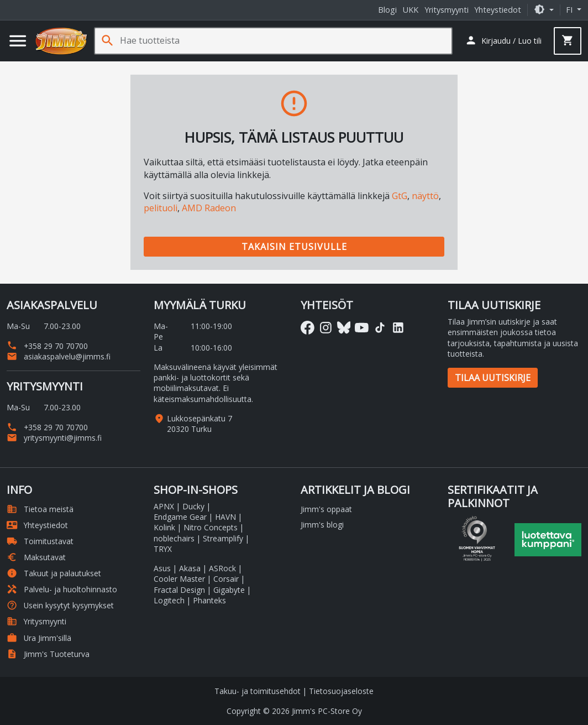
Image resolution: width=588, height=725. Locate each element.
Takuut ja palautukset (54, 573)
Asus (162, 568)
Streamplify (223, 538)
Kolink (164, 527)
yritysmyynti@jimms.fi (54, 438)
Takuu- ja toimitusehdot (258, 691)
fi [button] (570, 10)
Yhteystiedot (498, 10)
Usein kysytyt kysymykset (60, 605)
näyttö (425, 196)
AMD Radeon (209, 208)
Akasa (190, 568)
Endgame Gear (180, 517)
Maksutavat (36, 557)
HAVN (225, 517)
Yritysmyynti (447, 10)
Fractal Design (179, 590)
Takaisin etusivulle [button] (294, 247)
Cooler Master (179, 579)
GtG (400, 196)
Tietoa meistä (40, 509)
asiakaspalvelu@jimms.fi (59, 356)
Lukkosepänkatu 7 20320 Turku (200, 424)
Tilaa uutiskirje (493, 378)
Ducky (193, 506)
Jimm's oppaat (326, 509)
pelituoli (161, 208)
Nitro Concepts (211, 527)
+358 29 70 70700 (47, 346)
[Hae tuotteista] (286, 41)
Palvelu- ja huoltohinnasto (62, 589)
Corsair (226, 579)
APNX (164, 506)
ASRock (222, 568)
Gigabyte (229, 590)
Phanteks (209, 600)
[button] (544, 10)
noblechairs (174, 538)
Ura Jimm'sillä (39, 638)
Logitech (169, 600)
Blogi (387, 10)
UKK (411, 10)
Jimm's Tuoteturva (48, 654)
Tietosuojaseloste (341, 691)
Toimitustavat (40, 541)
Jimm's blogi (322, 525)
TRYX (163, 549)
